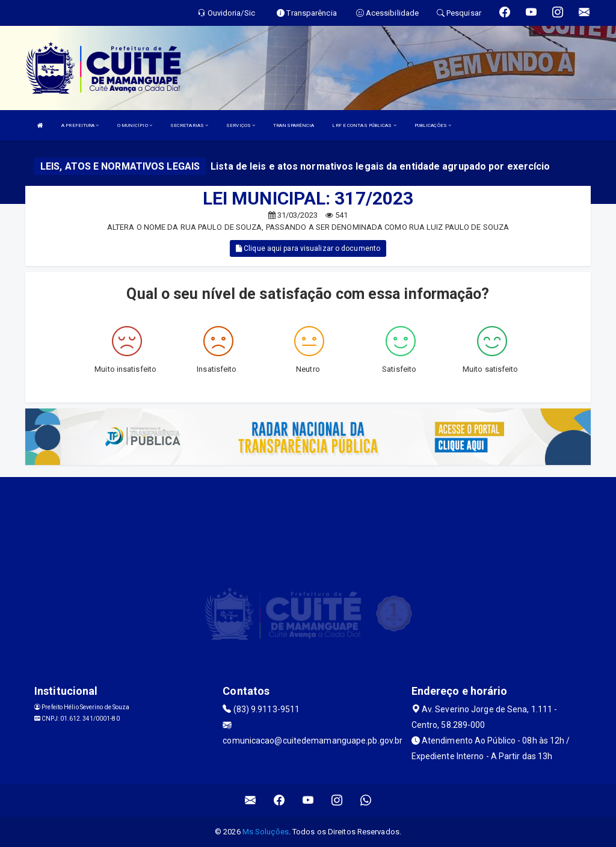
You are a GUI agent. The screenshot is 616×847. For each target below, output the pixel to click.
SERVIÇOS (241, 125)
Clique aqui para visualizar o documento (308, 248)
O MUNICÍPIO (135, 125)
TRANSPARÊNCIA (294, 125)
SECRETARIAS (189, 125)
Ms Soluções (266, 832)
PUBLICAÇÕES (433, 125)
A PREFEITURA (80, 125)
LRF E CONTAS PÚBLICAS (364, 125)
